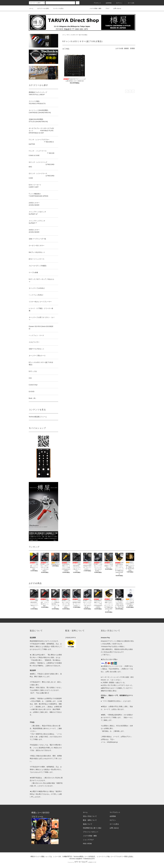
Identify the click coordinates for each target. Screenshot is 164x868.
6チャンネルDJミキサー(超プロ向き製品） (78, 35)
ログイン (118, 3)
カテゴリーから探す (42, 8)
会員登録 (107, 3)
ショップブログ (88, 840)
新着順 (132, 48)
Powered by (82, 862)
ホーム (31, 8)
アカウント (96, 3)
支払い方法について (90, 816)
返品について (88, 824)
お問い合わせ (116, 8)
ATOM (89, 844)
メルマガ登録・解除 (94, 8)
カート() (130, 3)
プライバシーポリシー (91, 832)
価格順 (126, 48)
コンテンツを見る (57, 8)
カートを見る (114, 824)
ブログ (106, 8)
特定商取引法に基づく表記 (92, 828)
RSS (85, 844)
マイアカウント (115, 812)
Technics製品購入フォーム (38, 417)
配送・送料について (90, 820)
